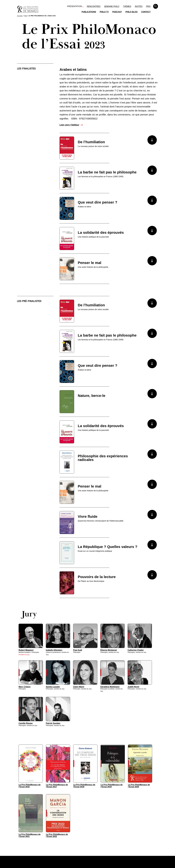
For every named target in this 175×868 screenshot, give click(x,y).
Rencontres (94, 6)
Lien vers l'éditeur (69, 125)
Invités (139, 6)
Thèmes (127, 6)
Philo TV (104, 12)
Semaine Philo (112, 6)
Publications (89, 12)
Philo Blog (131, 12)
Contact (146, 12)
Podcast (117, 12)
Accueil (20, 16)
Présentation (74, 6)
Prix (148, 6)
